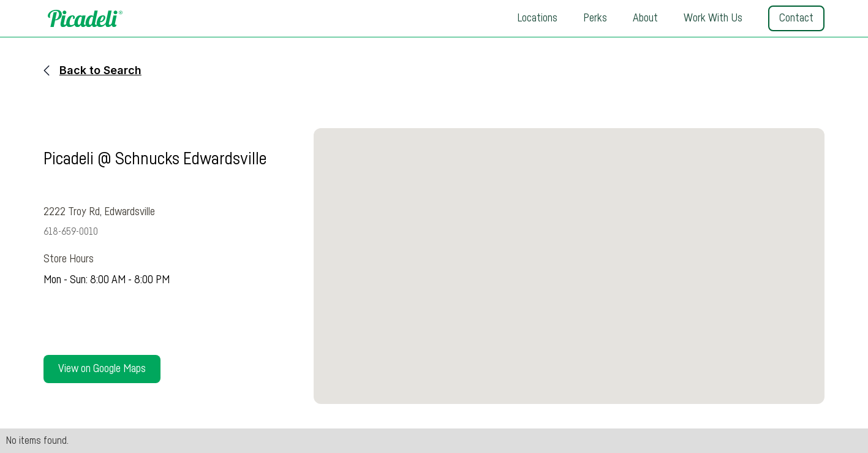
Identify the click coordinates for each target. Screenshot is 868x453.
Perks (595, 18)
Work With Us (713, 18)
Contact (796, 18)
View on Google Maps (102, 369)
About (645, 18)
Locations (537, 18)
